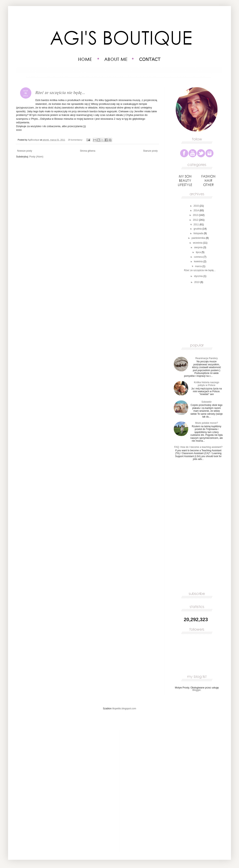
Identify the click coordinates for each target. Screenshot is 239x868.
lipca (199, 252)
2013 (196, 215)
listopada (199, 233)
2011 (197, 225)
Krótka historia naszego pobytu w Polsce (207, 384)
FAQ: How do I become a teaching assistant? (198, 447)
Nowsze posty (25, 151)
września (198, 243)
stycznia (199, 276)
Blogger (197, 690)
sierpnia (199, 247)
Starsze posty (150, 151)
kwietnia (199, 261)
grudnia (198, 229)
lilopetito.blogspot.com (124, 709)
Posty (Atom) (36, 157)
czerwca (199, 257)
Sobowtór (207, 402)
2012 (196, 220)
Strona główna (88, 151)
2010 (197, 282)
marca (199, 266)
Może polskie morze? (207, 423)
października (199, 238)
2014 (197, 210)
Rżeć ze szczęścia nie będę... (60, 92)
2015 (197, 206)
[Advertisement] (201, 313)
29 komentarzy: (76, 140)
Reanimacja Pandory (207, 358)
